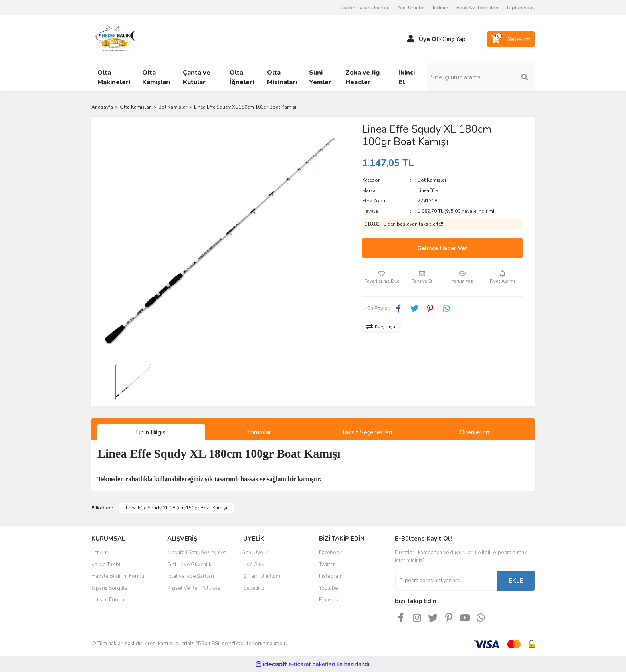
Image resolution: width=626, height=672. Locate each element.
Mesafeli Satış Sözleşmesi (197, 553)
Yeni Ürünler (411, 8)
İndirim (441, 8)
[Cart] (511, 39)
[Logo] (115, 39)
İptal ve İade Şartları (191, 576)
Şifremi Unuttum (262, 576)
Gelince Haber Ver (442, 248)
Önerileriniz (475, 432)
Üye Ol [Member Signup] (429, 39)
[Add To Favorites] (382, 280)
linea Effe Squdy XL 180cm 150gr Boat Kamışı (176, 508)
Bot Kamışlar (432, 180)
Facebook (330, 553)
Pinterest (329, 600)
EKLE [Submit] (516, 581)
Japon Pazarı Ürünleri (366, 8)
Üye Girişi (254, 565)
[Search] (481, 77)
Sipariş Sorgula (109, 588)
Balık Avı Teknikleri (477, 8)
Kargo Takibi (106, 565)
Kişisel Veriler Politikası (194, 588)
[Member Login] (411, 39)
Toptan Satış (520, 8)
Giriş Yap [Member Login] (454, 39)
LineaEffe (428, 190)
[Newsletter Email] (446, 581)
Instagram (331, 576)
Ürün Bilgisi (151, 432)
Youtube (328, 588)
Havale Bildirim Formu (118, 576)
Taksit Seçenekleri (367, 432)
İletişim (100, 553)
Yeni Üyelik (256, 553)
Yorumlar (259, 432)
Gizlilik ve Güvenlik (189, 565)
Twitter (327, 565)
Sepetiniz (254, 588)
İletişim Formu (108, 600)
